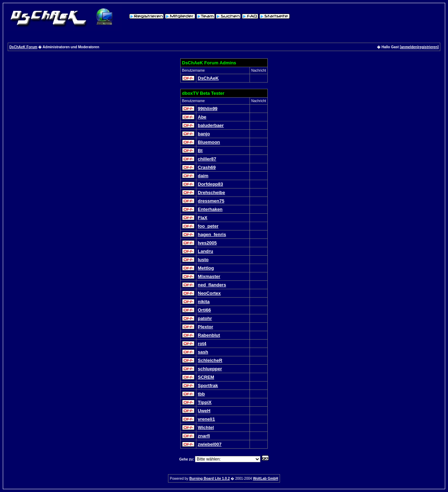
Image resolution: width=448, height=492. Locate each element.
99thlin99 (208, 109)
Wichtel (206, 427)
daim (203, 176)
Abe (202, 117)
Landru (205, 251)
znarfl (204, 436)
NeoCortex (209, 293)
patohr (205, 318)
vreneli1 (206, 419)
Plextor (205, 327)
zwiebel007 (210, 444)
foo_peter (208, 226)
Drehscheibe (211, 192)
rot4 (202, 344)
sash (203, 352)
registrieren (428, 47)
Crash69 (207, 167)
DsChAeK (208, 78)
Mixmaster (209, 276)
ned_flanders (212, 285)
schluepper (210, 369)
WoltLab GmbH (266, 479)
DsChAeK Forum (23, 47)
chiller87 (207, 159)
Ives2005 (207, 243)
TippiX (205, 402)
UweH (204, 411)
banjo (204, 134)
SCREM (206, 377)
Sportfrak (208, 386)
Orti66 (204, 310)
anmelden (409, 47)
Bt (200, 151)
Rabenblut (209, 335)
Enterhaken (210, 209)
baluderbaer (211, 125)
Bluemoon (209, 142)
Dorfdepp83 (210, 184)
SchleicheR (210, 360)
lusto (203, 260)
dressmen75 (211, 201)
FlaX (202, 218)
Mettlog (206, 268)
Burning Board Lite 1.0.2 (210, 479)
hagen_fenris (212, 234)
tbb (201, 394)
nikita (204, 302)
